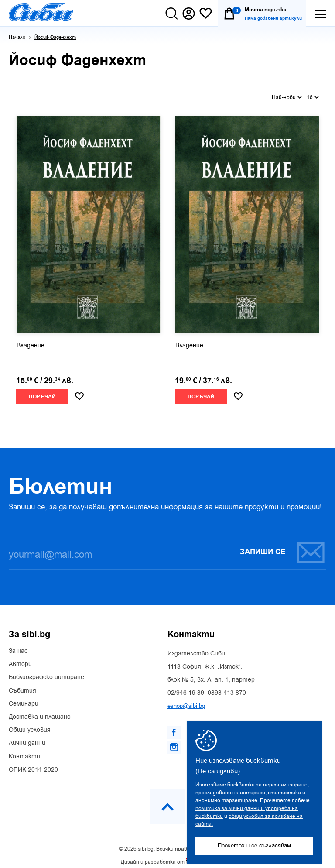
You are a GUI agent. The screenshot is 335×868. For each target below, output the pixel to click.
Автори (20, 660)
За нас (18, 647)
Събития (22, 686)
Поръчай (42, 392)
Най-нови (287, 94)
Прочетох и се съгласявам (254, 846)
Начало (17, 37)
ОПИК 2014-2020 (33, 765)
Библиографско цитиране (46, 673)
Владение (31, 341)
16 (313, 94)
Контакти (24, 752)
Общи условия (30, 726)
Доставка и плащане (40, 713)
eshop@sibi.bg (186, 702)
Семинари (24, 699)
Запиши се (283, 547)
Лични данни (27, 739)
